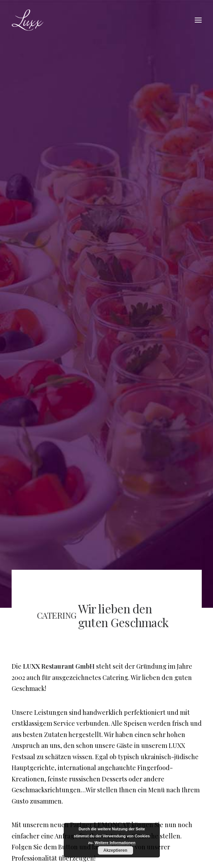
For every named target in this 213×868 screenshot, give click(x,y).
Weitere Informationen (115, 843)
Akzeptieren (115, 850)
